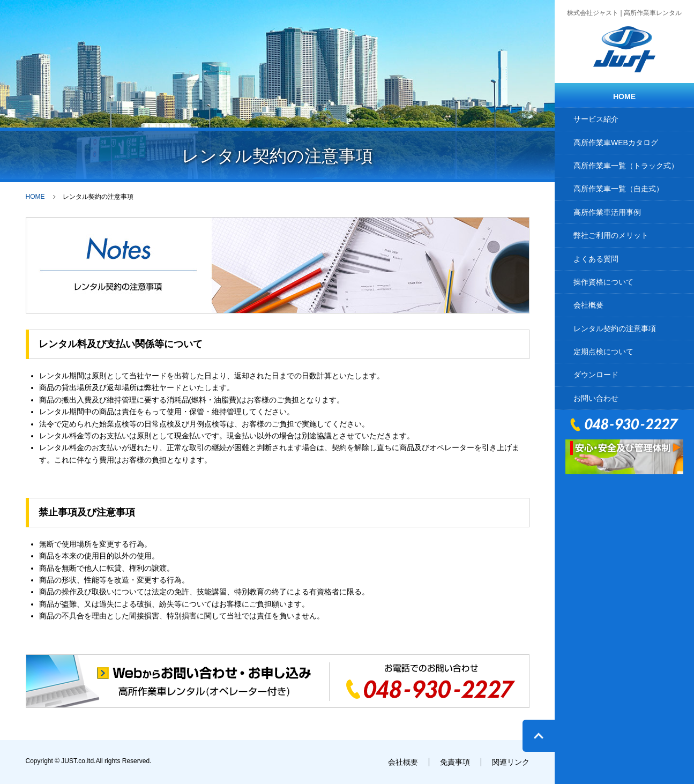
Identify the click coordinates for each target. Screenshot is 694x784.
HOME (624, 96)
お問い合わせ (596, 398)
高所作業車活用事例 (607, 212)
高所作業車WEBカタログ (616, 143)
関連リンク (511, 762)
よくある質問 (596, 259)
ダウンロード (596, 375)
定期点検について (603, 352)
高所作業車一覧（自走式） (618, 189)
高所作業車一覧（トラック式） (626, 166)
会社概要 (588, 305)
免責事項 (455, 762)
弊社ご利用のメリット (611, 235)
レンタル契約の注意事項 (615, 328)
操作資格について (603, 282)
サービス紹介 (596, 119)
